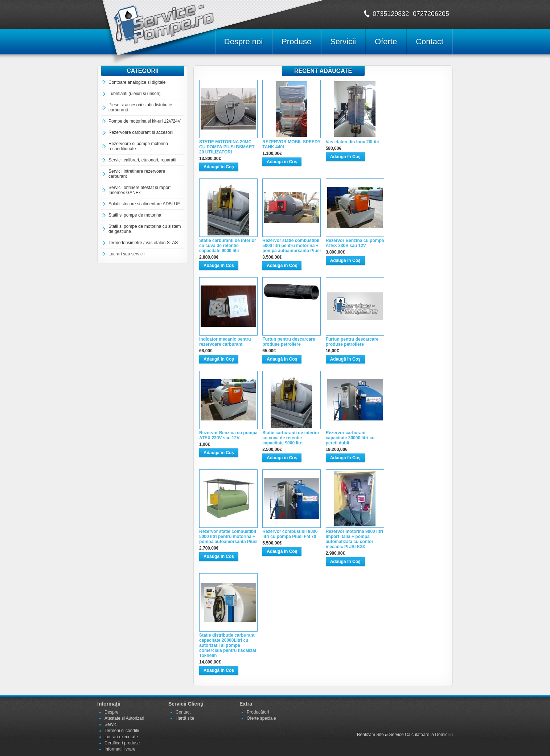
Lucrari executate (121, 737)
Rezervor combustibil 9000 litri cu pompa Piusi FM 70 (290, 534)
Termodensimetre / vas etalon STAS (143, 243)
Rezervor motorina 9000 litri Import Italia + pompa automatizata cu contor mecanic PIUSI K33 (354, 539)
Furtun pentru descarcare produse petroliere (289, 342)
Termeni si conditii (122, 731)
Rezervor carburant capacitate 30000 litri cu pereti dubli (350, 438)
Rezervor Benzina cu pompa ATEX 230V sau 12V (355, 243)
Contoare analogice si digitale (137, 82)
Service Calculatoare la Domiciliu (421, 735)
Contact (430, 42)
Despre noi (243, 42)
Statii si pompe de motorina (135, 215)
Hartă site (185, 718)
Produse (296, 42)
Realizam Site (370, 735)
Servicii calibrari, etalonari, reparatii (142, 160)
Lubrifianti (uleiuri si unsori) (134, 94)
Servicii (343, 42)
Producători (258, 712)
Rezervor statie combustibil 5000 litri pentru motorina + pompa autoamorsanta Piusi (292, 246)
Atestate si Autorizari (124, 718)
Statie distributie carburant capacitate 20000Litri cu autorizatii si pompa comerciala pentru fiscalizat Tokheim (228, 645)
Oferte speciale (261, 718)
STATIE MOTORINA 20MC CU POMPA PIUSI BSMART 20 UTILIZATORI (227, 147)
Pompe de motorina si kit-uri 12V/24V (145, 121)
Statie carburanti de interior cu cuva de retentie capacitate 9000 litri (228, 246)
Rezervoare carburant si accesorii (141, 132)
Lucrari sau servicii (126, 254)
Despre (112, 712)
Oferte (386, 42)
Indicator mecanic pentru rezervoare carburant (225, 342)
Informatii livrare (120, 749)
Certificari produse (122, 743)
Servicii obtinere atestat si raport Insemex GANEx (139, 190)
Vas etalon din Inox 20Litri (353, 142)
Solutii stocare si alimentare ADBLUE (144, 204)
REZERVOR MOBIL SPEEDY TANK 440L (291, 144)
